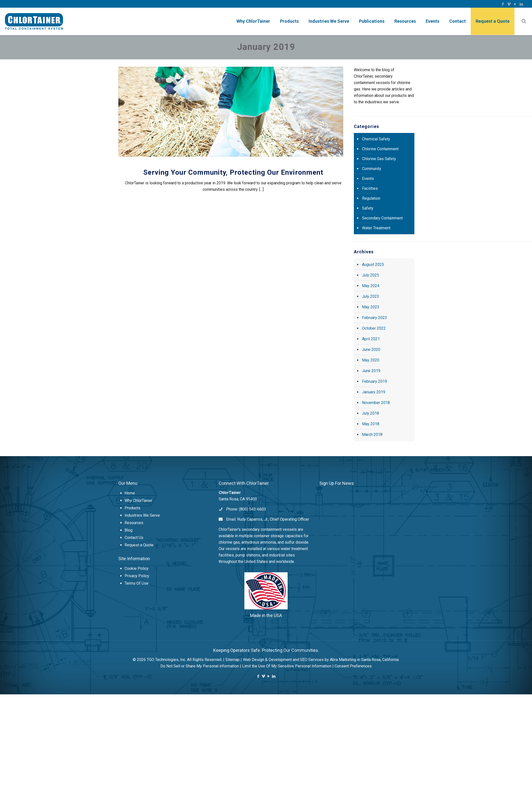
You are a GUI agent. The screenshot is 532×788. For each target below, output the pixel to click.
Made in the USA (266, 615)
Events (368, 179)
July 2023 (371, 296)
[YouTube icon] (515, 4)
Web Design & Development (267, 660)
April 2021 (371, 339)
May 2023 (371, 307)
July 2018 (371, 413)
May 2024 (371, 286)
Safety (368, 208)
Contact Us (134, 538)
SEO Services (312, 660)
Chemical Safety (376, 139)
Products (132, 508)
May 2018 (371, 424)
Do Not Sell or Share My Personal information (200, 666)
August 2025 (373, 265)
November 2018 (376, 403)
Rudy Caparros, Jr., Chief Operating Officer (273, 519)
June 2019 (371, 371)
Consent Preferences (353, 666)
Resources (134, 523)
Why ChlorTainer (138, 500)
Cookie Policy (137, 568)
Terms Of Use (137, 583)
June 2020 (371, 350)
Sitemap (233, 660)
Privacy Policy (137, 576)
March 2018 (372, 435)
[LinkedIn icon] (521, 4)
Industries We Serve (142, 515)
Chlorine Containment (380, 149)
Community (372, 169)
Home (130, 493)
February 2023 (374, 318)
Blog (128, 530)
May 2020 (371, 360)
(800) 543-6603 (253, 509)
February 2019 (374, 381)
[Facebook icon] (503, 4)
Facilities (370, 188)
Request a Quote (139, 545)
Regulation (371, 198)
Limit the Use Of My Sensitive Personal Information (287, 666)
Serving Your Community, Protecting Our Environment (233, 172)
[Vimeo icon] (509, 4)
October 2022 (374, 328)
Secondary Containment (382, 218)
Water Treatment (376, 228)
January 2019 (374, 392)
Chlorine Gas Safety (379, 159)
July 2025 (371, 275)
